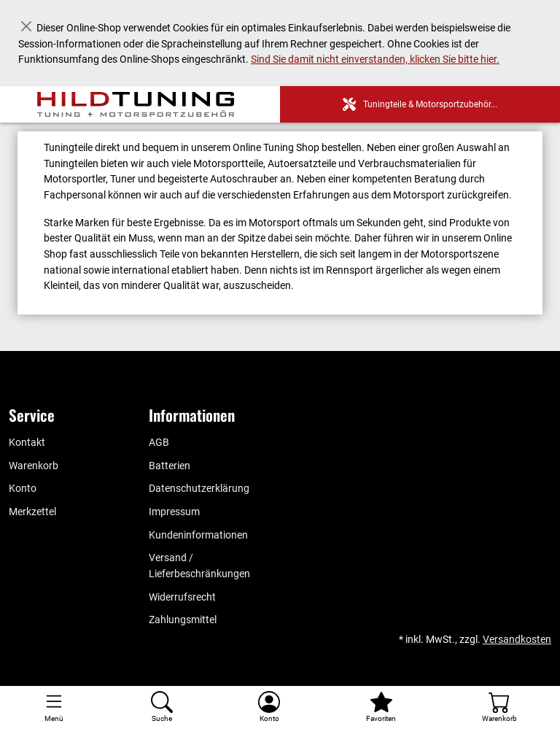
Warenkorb (34, 466)
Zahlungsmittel (183, 620)
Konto (23, 489)
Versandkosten (517, 640)
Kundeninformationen (198, 535)
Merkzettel (32, 512)
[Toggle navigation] (54, 707)
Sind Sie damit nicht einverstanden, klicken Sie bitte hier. (375, 59)
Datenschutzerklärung (199, 489)
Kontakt (27, 443)
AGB (159, 443)
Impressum (174, 512)
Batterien (170, 466)
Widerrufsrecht (182, 597)
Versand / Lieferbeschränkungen (199, 566)
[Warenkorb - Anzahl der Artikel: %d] (499, 707)
